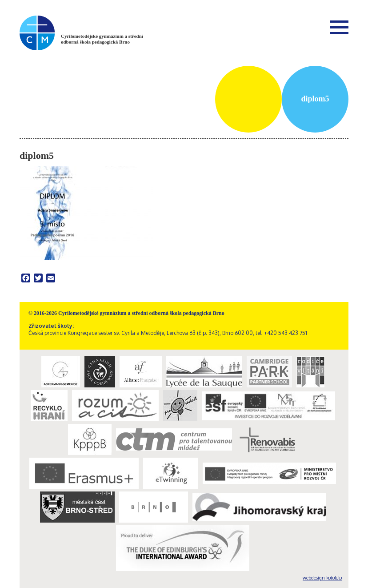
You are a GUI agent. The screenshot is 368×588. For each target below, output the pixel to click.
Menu (339, 27)
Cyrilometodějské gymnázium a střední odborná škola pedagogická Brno (102, 39)
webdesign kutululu (322, 578)
